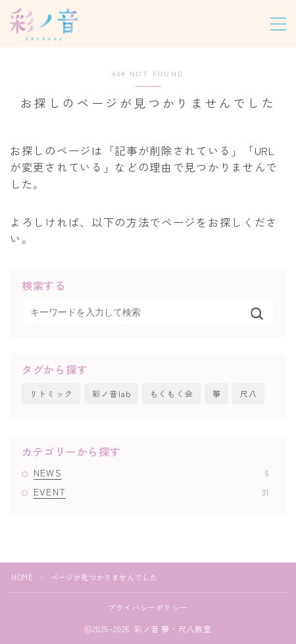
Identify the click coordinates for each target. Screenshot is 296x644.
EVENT (151, 492)
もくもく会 (172, 393)
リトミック (51, 393)
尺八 (249, 393)
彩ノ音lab (111, 393)
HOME (22, 577)
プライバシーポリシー (148, 607)
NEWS (151, 472)
